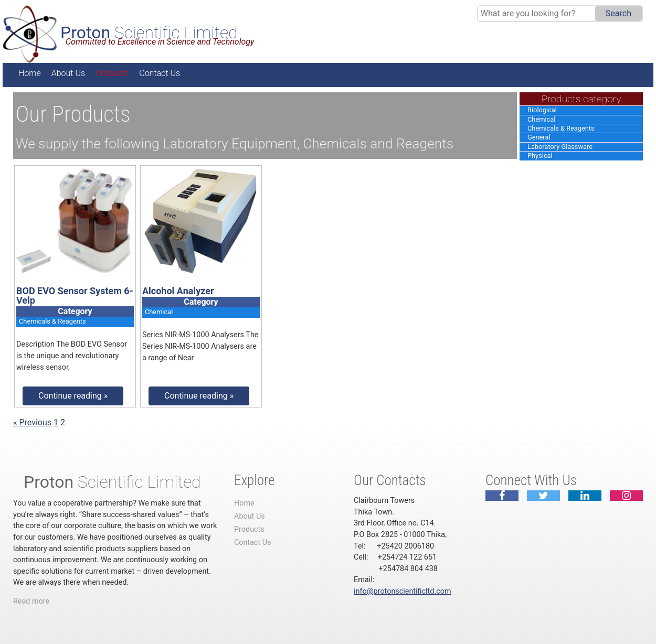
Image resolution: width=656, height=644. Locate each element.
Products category (581, 99)
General (539, 137)
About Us (68, 73)
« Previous (32, 422)
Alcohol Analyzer (178, 291)
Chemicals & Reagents (561, 128)
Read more (31, 601)
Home (30, 73)
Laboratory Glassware (560, 147)
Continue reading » (73, 396)
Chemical (541, 119)
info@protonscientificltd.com (403, 591)
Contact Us (160, 73)
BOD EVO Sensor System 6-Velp (75, 296)
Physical (540, 155)
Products (112, 73)
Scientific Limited (149, 33)
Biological (542, 110)
